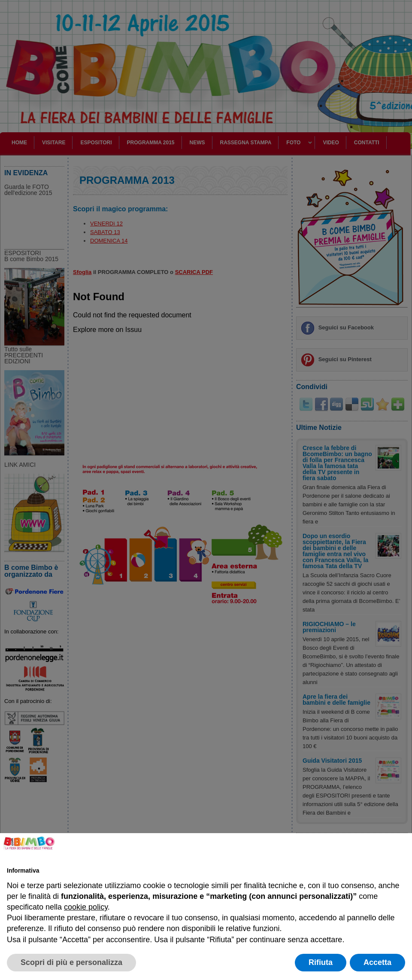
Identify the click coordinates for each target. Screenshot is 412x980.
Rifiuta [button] (321, 962)
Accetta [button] (377, 962)
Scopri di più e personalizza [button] (71, 962)
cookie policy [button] (86, 907)
